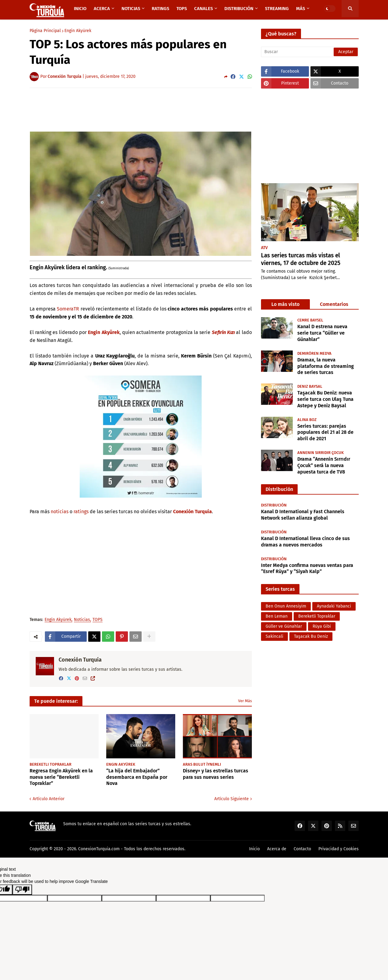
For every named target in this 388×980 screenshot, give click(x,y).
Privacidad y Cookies (339, 849)
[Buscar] (310, 52)
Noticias (82, 620)
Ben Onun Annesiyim (286, 606)
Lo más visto (285, 304)
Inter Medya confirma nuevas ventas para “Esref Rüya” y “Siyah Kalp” (307, 568)
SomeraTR (68, 309)
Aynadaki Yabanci (334, 606)
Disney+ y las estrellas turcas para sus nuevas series (216, 774)
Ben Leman (277, 616)
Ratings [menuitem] (160, 9)
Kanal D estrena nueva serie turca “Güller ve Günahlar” (322, 333)
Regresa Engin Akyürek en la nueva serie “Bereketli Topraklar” (61, 777)
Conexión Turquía (192, 512)
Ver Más (245, 701)
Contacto (302, 849)
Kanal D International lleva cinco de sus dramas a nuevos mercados (305, 542)
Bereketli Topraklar (317, 616)
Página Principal (45, 31)
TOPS (98, 620)
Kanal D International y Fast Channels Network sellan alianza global (303, 515)
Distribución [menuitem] (239, 9)
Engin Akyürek (78, 31)
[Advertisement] (141, 109)
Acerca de (277, 849)
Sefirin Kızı (223, 332)
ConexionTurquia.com (99, 849)
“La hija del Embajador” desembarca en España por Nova (137, 777)
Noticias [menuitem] (131, 9)
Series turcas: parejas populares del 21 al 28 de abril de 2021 (325, 432)
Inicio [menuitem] (80, 9)
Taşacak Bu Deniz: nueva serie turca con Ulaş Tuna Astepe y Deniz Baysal (325, 399)
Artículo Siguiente (232, 799)
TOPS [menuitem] (182, 9)
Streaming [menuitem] (277, 9)
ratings (81, 512)
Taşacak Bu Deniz (311, 636)
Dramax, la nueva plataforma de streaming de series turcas (326, 366)
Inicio (254, 849)
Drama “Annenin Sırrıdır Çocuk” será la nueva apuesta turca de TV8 (324, 465)
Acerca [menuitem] (102, 9)
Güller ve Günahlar (284, 626)
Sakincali (274, 636)
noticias (60, 512)
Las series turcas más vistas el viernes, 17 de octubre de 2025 (301, 259)
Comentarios (334, 304)
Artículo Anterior (49, 799)
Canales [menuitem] (203, 9)
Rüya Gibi (322, 626)
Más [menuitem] (301, 9)
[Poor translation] (22, 890)
